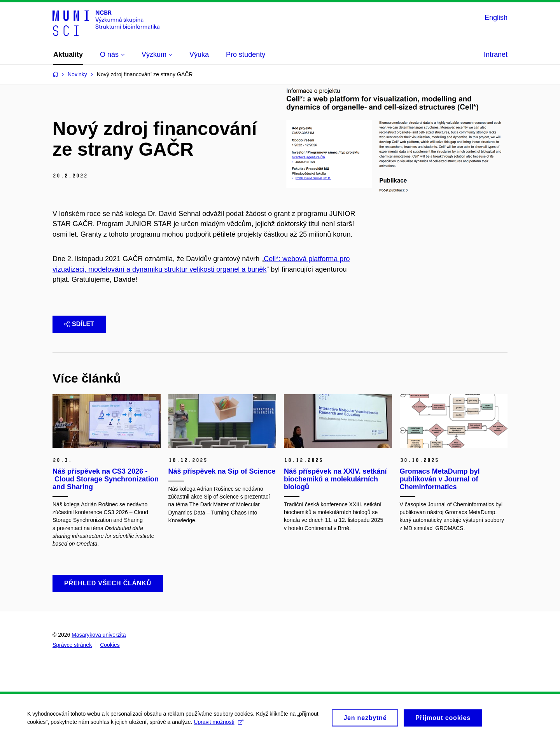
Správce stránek (72, 645)
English (496, 18)
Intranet (496, 54)
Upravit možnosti (218, 725)
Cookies (110, 645)
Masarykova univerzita (99, 635)
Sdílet (79, 324)
